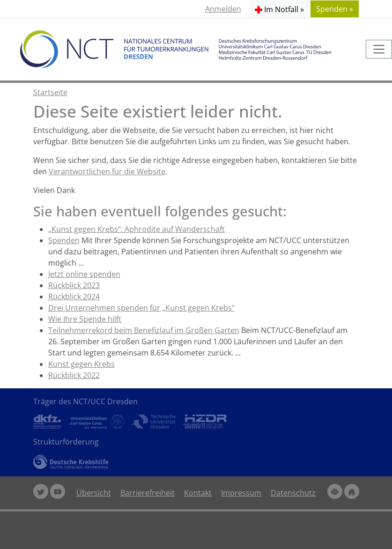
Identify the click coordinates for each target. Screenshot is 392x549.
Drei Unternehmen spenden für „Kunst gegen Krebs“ (141, 308)
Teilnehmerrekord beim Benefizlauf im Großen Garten (144, 330)
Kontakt (198, 493)
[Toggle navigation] (379, 49)
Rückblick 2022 (74, 375)
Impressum (241, 493)
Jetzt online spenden (84, 274)
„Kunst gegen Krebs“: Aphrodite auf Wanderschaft (137, 229)
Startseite (50, 92)
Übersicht (94, 493)
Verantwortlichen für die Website (107, 171)
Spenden (64, 240)
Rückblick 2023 (74, 285)
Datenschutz (293, 493)
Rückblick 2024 (74, 297)
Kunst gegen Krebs (81, 364)
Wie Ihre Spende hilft (85, 319)
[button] (279, 9)
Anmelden (223, 9)
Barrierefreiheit (148, 493)
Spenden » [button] (335, 9)
